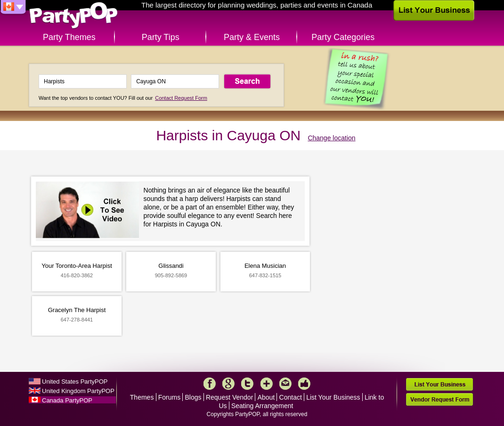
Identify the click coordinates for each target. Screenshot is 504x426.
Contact (291, 397)
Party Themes (69, 37)
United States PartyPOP (75, 382)
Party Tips (161, 37)
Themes (142, 397)
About (266, 397)
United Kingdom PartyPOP (78, 391)
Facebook (210, 384)
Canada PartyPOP (67, 400)
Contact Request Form (181, 98)
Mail (285, 384)
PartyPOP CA (73, 16)
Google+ (228, 384)
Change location (331, 138)
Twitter (247, 384)
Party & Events (252, 37)
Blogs (193, 397)
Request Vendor (229, 397)
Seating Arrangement (262, 406)
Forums (169, 397)
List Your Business (333, 397)
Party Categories (343, 37)
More (267, 384)
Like (304, 384)
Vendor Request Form (439, 399)
